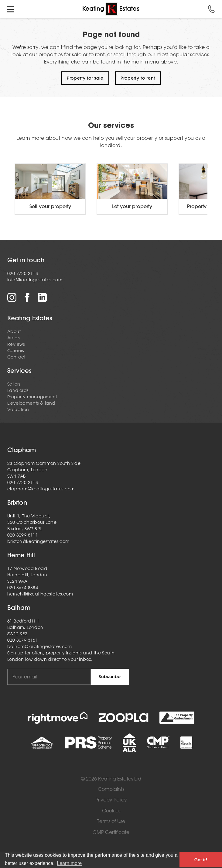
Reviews (16, 344)
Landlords (18, 390)
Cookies (111, 811)
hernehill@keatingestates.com (40, 594)
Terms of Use (111, 821)
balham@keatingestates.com (39, 647)
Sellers (14, 384)
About (14, 331)
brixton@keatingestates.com (38, 541)
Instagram (12, 297)
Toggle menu (11, 9)
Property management (32, 397)
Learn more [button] (69, 863)
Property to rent (138, 78)
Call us (211, 9)
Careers (16, 351)
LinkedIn (42, 297)
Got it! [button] (201, 860)
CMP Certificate (111, 832)
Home (111, 9)
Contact (17, 357)
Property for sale (85, 78)
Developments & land (31, 403)
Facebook (27, 297)
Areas (13, 338)
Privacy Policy (111, 800)
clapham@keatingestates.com (41, 489)
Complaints (111, 789)
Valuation (18, 410)
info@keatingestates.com (35, 280)
